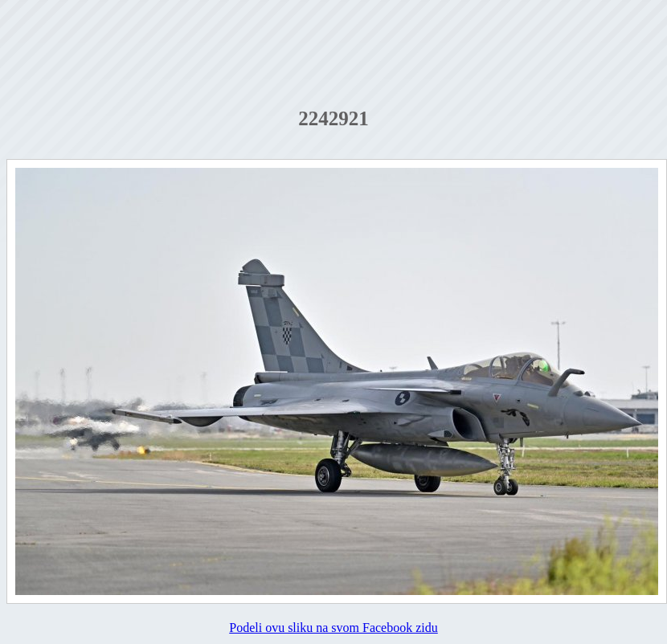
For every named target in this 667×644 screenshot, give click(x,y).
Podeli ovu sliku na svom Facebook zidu (333, 628)
